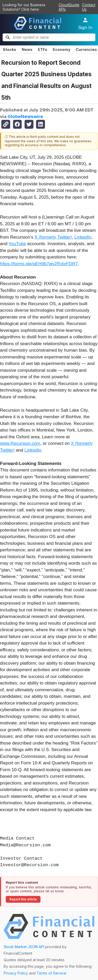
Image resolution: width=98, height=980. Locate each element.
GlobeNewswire (25, 116)
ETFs (43, 49)
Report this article (23, 899)
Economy (62, 49)
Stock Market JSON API (24, 947)
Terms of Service (51, 973)
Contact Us (89, 7)
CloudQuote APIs (69, 7)
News (27, 49)
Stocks (10, 49)
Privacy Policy (16, 973)
